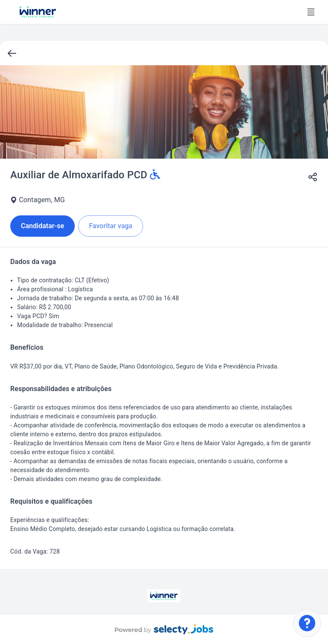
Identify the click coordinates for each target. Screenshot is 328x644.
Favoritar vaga (111, 226)
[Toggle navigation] (311, 12)
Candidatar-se (42, 226)
